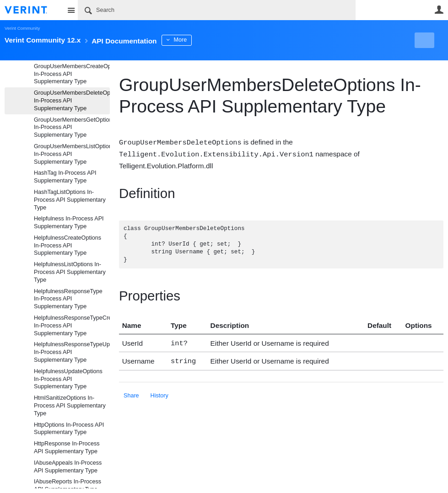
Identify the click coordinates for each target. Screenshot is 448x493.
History (159, 393)
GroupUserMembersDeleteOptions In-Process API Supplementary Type (72, 101)
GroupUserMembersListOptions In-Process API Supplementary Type (72, 154)
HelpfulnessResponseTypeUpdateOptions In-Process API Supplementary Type (72, 352)
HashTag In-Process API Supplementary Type (65, 177)
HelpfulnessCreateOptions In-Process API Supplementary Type (67, 246)
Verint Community (22, 28)
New (423, 40)
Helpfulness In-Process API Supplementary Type (69, 222)
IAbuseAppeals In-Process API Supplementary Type (68, 467)
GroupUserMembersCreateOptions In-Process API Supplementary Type (72, 74)
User (439, 10)
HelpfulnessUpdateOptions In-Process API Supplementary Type (68, 379)
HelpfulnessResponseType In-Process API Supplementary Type (68, 299)
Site (71, 10)
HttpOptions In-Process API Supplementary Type (69, 429)
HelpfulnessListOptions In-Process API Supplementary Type (70, 272)
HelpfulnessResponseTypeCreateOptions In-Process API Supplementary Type (72, 326)
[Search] (217, 10)
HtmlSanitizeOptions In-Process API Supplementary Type (70, 406)
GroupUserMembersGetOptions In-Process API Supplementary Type (72, 128)
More (206, 40)
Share (131, 393)
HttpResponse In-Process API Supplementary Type (67, 447)
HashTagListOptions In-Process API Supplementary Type (70, 200)
